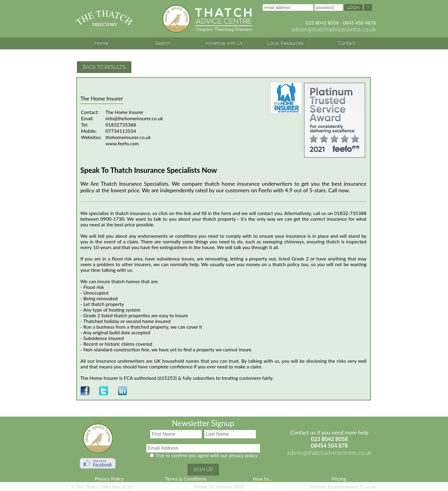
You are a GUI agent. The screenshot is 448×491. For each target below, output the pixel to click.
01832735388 (121, 125)
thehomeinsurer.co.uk (128, 137)
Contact (347, 43)
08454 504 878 (329, 446)
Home (101, 43)
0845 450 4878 (359, 23)
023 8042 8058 (322, 23)
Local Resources (285, 43)
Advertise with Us (224, 43)
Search (163, 43)
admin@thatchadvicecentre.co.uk (334, 29)
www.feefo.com (122, 143)
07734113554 (121, 131)
